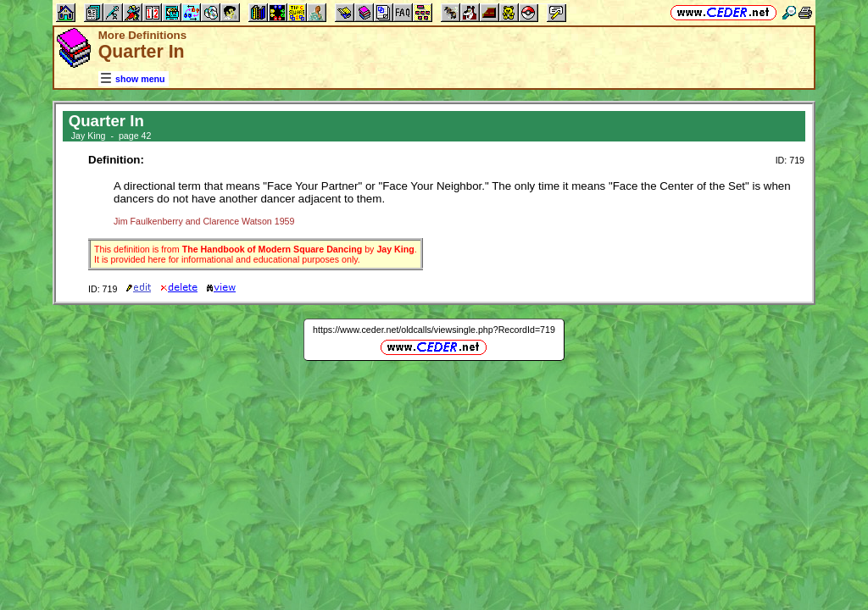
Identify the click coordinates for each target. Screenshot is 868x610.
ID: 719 (790, 160)
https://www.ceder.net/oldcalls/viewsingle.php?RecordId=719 (434, 330)
